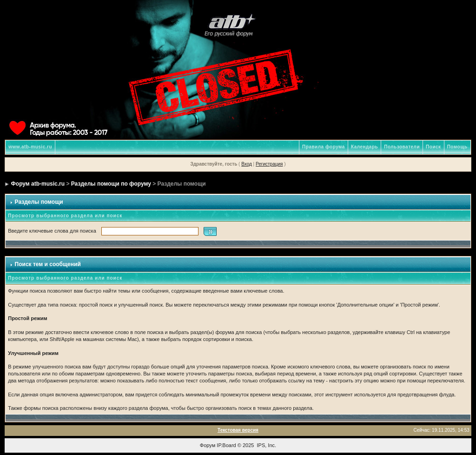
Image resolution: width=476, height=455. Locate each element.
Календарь (364, 147)
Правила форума (324, 147)
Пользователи (402, 147)
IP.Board (226, 445)
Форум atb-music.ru (38, 184)
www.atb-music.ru (30, 147)
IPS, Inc (266, 445)
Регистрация (269, 164)
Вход (247, 164)
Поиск (433, 147)
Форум (208, 445)
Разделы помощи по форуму (111, 184)
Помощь (457, 147)
